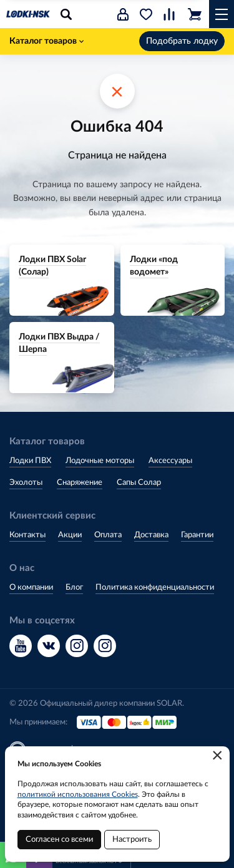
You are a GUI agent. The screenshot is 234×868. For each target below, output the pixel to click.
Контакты (27, 535)
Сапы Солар (139, 483)
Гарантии (197, 535)
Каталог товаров (46, 41)
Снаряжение (80, 483)
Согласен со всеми (59, 840)
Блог (74, 588)
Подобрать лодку (182, 41)
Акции (70, 535)
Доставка (151, 535)
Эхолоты (26, 483)
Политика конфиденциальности (155, 588)
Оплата (108, 535)
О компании (31, 588)
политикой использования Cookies (78, 794)
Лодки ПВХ (30, 461)
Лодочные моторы (100, 461)
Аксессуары (170, 461)
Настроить (132, 840)
